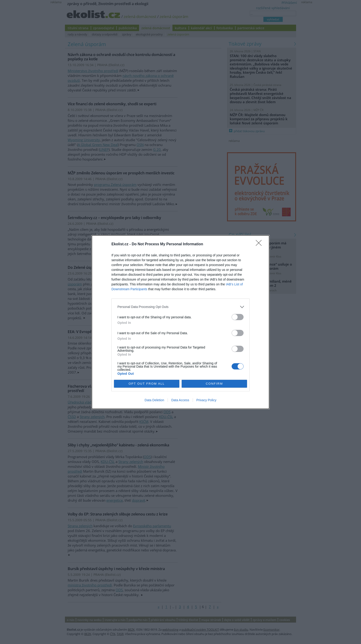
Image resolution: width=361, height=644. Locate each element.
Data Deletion (154, 400)
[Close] (260, 244)
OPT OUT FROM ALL (147, 383)
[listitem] (180, 307)
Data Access (180, 400)
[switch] (238, 317)
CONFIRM (214, 383)
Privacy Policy (206, 400)
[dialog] (180, 322)
